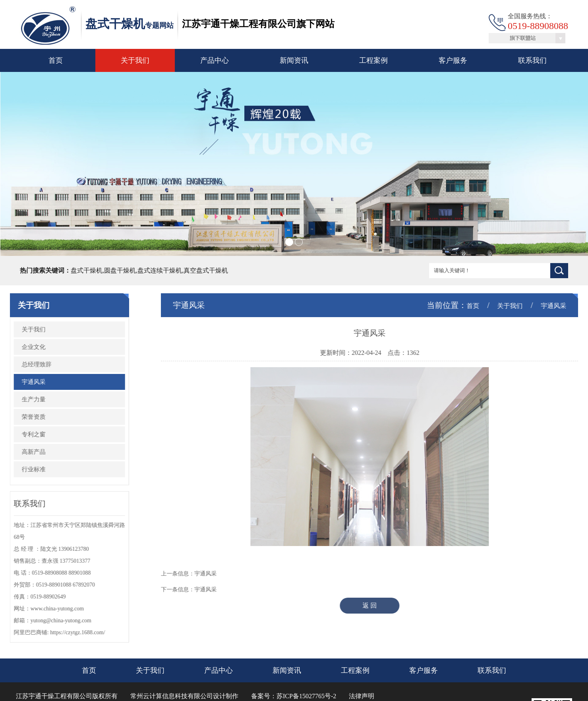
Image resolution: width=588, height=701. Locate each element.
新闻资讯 (294, 60)
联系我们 (532, 60)
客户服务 (453, 60)
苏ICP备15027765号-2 (306, 696)
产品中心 (215, 60)
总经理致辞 (30, 364)
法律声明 (362, 696)
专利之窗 (27, 434)
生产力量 (27, 399)
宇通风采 (27, 382)
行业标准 (27, 469)
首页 (56, 60)
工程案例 (373, 60)
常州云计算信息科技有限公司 (172, 696)
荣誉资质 (27, 417)
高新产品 (27, 452)
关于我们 (135, 60)
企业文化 (27, 347)
